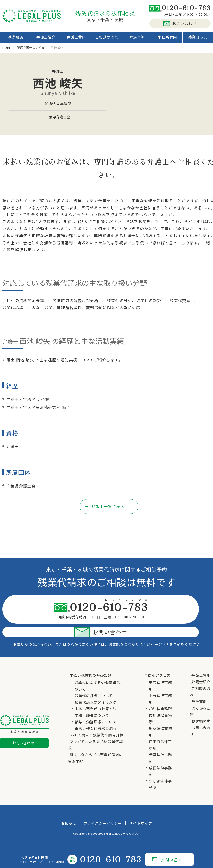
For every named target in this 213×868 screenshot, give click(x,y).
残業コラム (196, 39)
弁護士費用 (77, 39)
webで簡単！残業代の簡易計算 (97, 722)
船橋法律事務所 (160, 718)
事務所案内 (166, 39)
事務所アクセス (157, 662)
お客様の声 (201, 708)
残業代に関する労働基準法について (99, 672)
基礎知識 (17, 39)
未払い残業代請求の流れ (96, 715)
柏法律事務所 (161, 695)
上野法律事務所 (160, 685)
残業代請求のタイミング (96, 689)
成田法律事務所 (160, 758)
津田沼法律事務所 (160, 731)
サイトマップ (141, 810)
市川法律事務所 (160, 705)
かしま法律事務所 (160, 771)
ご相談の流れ (107, 39)
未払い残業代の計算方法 (96, 695)
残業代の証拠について (94, 682)
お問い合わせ (180, 23)
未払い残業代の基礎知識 (91, 662)
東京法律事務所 (160, 672)
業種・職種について (92, 702)
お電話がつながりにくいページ (138, 631)
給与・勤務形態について (96, 708)
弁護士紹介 (47, 39)
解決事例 (136, 39)
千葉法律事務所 (160, 745)
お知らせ (69, 810)
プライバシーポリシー (103, 810)
